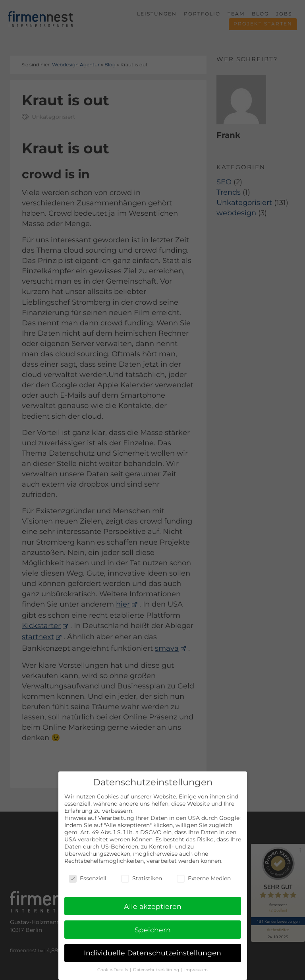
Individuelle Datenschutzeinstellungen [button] (152, 954)
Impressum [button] (196, 971)
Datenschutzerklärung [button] (157, 971)
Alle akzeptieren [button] (153, 907)
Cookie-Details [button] (113, 971)
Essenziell (88, 879)
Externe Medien (204, 879)
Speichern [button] (153, 931)
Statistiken (142, 879)
